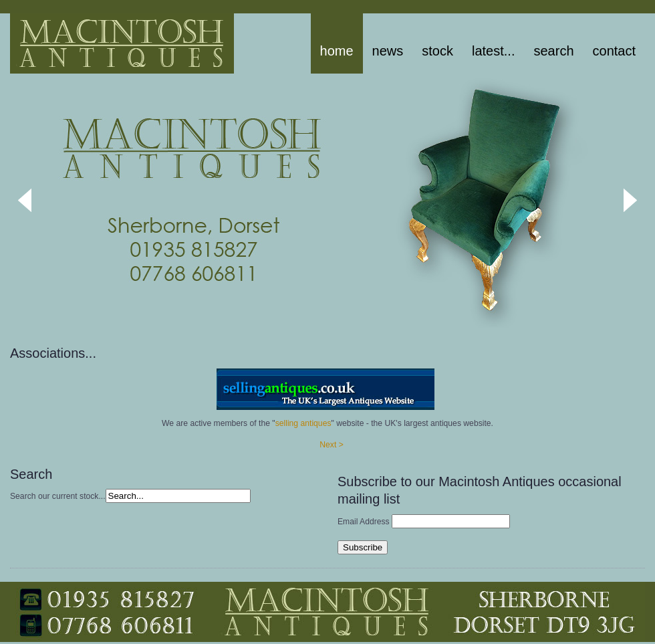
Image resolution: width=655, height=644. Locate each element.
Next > (331, 445)
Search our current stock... (58, 496)
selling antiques (303, 423)
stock (437, 51)
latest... (493, 51)
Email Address (364, 522)
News (388, 51)
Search (553, 51)
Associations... (53, 353)
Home (337, 51)
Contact (614, 51)
